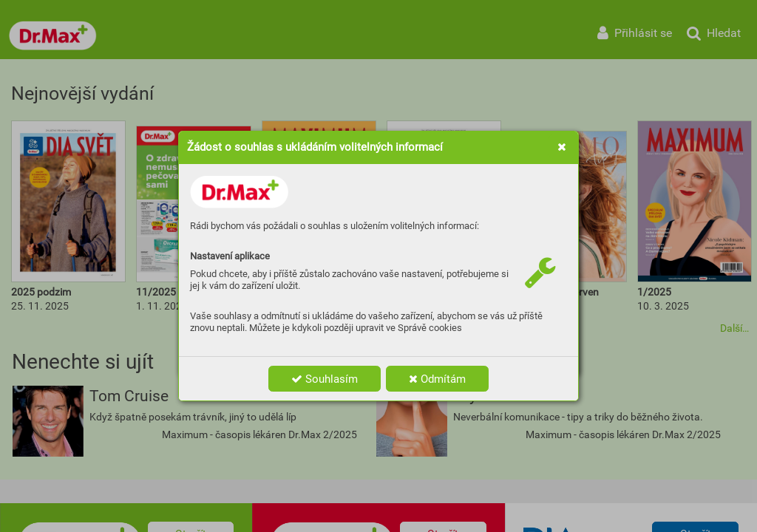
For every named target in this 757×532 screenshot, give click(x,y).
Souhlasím (325, 379)
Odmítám (437, 379)
